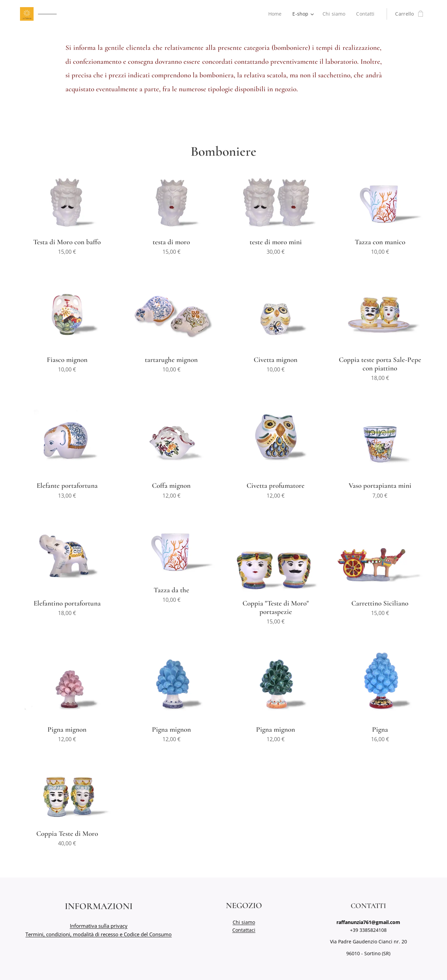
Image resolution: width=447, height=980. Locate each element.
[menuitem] (276, 14)
